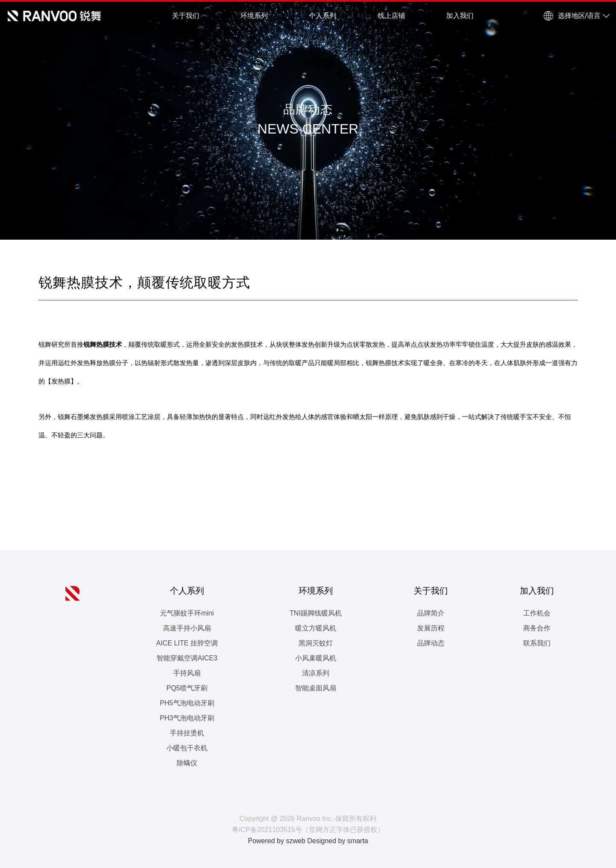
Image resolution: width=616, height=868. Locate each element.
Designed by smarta (338, 841)
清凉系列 (316, 673)
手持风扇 (187, 673)
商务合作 (537, 628)
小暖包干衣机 (187, 748)
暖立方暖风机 (316, 628)
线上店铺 (391, 16)
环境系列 (254, 16)
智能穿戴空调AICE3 (187, 658)
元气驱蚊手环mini (187, 613)
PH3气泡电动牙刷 (187, 718)
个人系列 (323, 16)
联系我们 (537, 643)
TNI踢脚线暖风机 (316, 613)
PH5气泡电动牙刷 (187, 703)
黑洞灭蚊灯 (316, 643)
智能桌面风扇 (316, 688)
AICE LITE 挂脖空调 (187, 643)
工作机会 (537, 613)
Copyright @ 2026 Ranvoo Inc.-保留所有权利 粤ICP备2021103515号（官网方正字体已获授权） (308, 824)
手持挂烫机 (187, 733)
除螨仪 (187, 763)
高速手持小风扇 (187, 628)
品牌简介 (431, 613)
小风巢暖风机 (316, 658)
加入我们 (460, 16)
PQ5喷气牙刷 (187, 688)
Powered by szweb (276, 841)
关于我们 (186, 16)
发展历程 (431, 628)
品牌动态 (431, 643)
